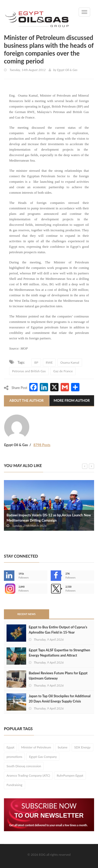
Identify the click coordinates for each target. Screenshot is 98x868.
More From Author (72, 400)
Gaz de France (63, 371)
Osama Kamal (70, 362)
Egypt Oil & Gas (67, 70)
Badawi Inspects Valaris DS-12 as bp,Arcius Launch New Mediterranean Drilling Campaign (49, 518)
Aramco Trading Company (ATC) (28, 775)
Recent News (26, 614)
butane (63, 747)
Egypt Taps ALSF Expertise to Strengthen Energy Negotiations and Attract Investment (59, 655)
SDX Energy (82, 747)
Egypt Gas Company (43, 757)
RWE (49, 362)
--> (9, 589)
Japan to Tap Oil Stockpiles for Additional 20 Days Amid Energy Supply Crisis (60, 699)
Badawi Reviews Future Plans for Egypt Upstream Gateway (58, 676)
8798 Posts (42, 445)
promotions (14, 757)
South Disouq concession (24, 766)
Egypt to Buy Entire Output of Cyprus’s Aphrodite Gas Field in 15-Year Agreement (58, 632)
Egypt (10, 747)
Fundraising (15, 785)
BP (36, 362)
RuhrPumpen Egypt (70, 775)
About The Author (27, 400)
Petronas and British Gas (29, 371)
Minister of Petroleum (36, 747)
